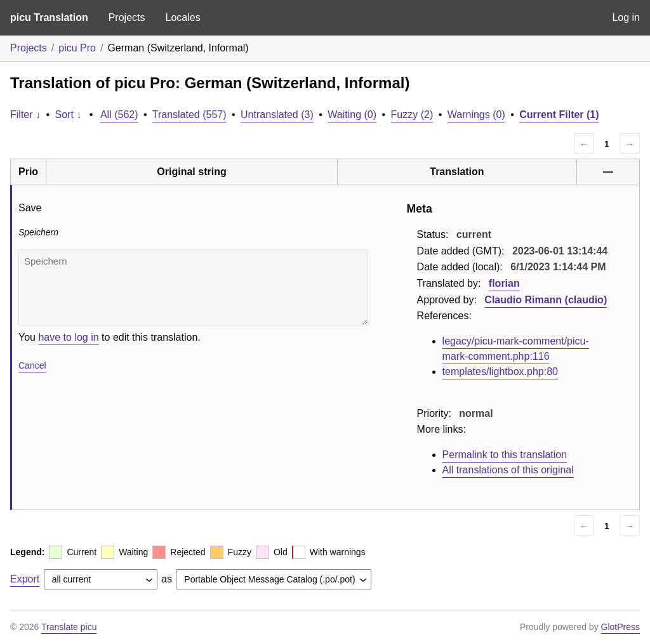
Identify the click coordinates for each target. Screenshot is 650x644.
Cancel (32, 365)
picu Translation (49, 17)
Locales (182, 17)
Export (25, 579)
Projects (127, 17)
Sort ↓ (69, 115)
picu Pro (77, 48)
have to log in (68, 337)
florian (504, 283)
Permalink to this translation (505, 455)
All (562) (119, 115)
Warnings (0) (476, 115)
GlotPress (620, 627)
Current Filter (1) (559, 115)
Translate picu (69, 627)
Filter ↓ (25, 115)
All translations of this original (508, 470)
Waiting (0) (352, 115)
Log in (626, 17)
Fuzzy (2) (412, 115)
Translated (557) (189, 115)
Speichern (193, 287)
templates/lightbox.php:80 (500, 371)
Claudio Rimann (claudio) (546, 300)
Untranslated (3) (277, 115)
